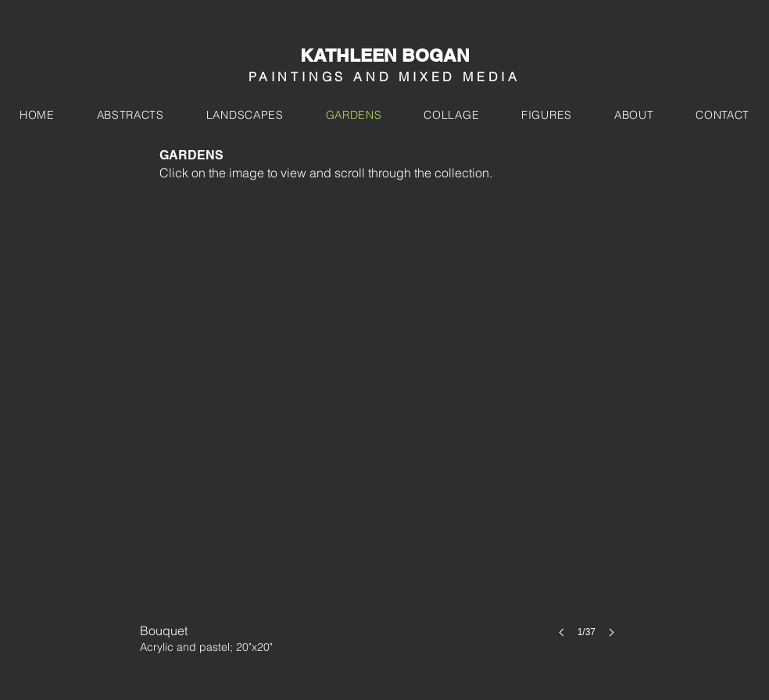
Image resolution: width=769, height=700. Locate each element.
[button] (382, 432)
